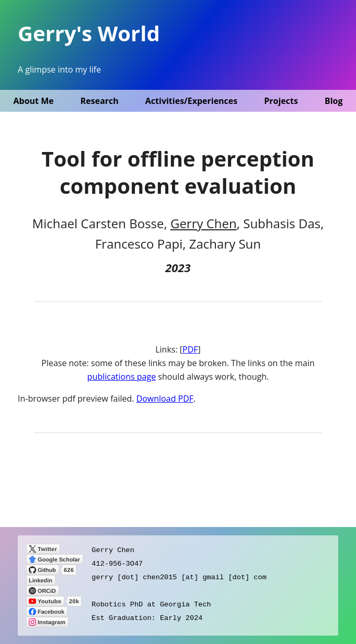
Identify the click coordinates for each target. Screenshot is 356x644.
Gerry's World (89, 33)
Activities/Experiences (191, 101)
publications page (122, 377)
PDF (190, 349)
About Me (33, 101)
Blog (334, 101)
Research (100, 101)
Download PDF (165, 399)
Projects (281, 101)
